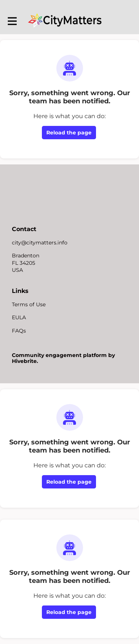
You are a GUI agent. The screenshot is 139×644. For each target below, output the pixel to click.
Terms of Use (29, 304)
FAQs (19, 331)
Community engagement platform (59, 355)
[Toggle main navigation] (12, 21)
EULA (19, 317)
